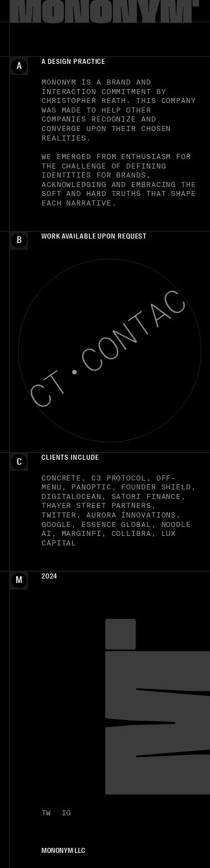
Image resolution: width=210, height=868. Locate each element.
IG (66, 813)
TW (46, 813)
